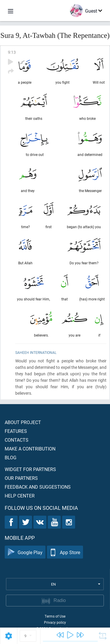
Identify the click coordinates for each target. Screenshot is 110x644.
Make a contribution (30, 449)
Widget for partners (30, 469)
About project (23, 422)
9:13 (12, 52)
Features (16, 431)
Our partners (21, 478)
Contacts (17, 440)
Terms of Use (55, 616)
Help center (20, 496)
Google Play (25, 552)
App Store (65, 552)
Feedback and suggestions (38, 487)
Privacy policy (55, 622)
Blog (11, 457)
